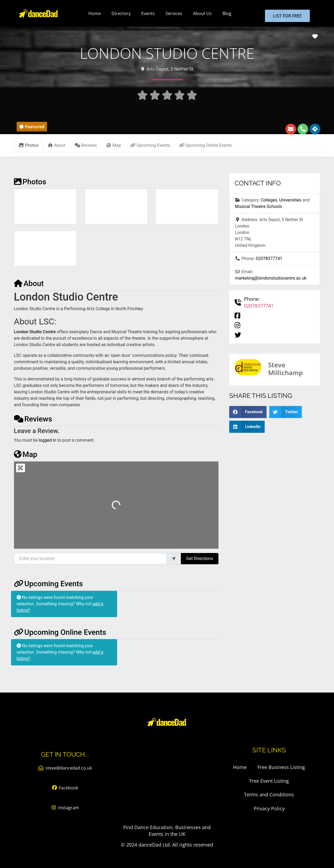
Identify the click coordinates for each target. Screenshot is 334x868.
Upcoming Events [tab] (150, 145)
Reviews (33, 419)
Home (95, 13)
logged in (47, 440)
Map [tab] (113, 145)
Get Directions (200, 558)
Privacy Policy (269, 808)
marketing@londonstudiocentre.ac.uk (271, 278)
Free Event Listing (269, 781)
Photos (30, 182)
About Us (202, 13)
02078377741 (269, 259)
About (29, 283)
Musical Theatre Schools (258, 206)
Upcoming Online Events (60, 632)
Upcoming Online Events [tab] (205, 145)
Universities (290, 200)
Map (26, 454)
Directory (121, 13)
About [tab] (57, 145)
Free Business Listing (281, 767)
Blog (227, 13)
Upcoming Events (49, 584)
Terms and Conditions (269, 794)
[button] (32, 127)
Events (148, 13)
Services (174, 13)
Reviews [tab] (86, 145)
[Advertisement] (167, 781)
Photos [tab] (29, 145)
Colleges (269, 200)
